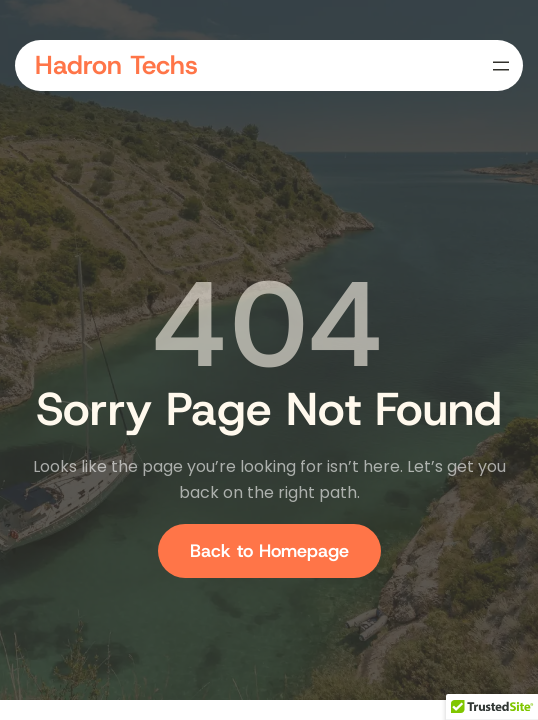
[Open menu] (501, 66)
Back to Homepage (269, 551)
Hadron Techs (116, 65)
